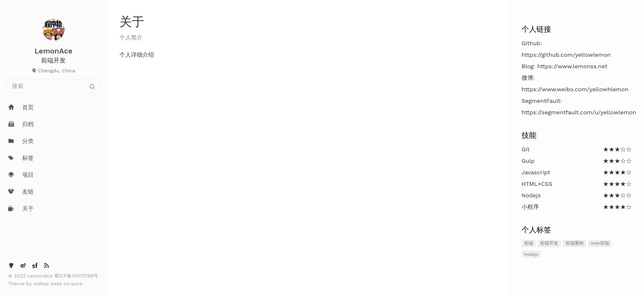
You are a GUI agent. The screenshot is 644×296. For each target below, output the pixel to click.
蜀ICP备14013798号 (76, 276)
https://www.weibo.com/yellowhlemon (575, 89)
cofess (42, 284)
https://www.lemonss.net (572, 66)
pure (77, 284)
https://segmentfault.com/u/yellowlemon (579, 112)
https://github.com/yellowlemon (566, 55)
